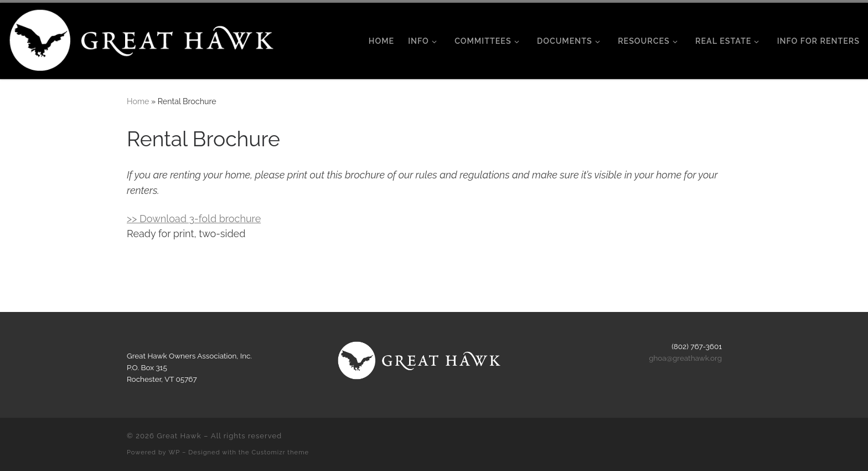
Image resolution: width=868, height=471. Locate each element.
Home (138, 101)
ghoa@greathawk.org (685, 358)
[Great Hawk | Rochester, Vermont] (143, 39)
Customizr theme (280, 452)
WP (175, 452)
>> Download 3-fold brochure (194, 219)
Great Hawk (179, 436)
